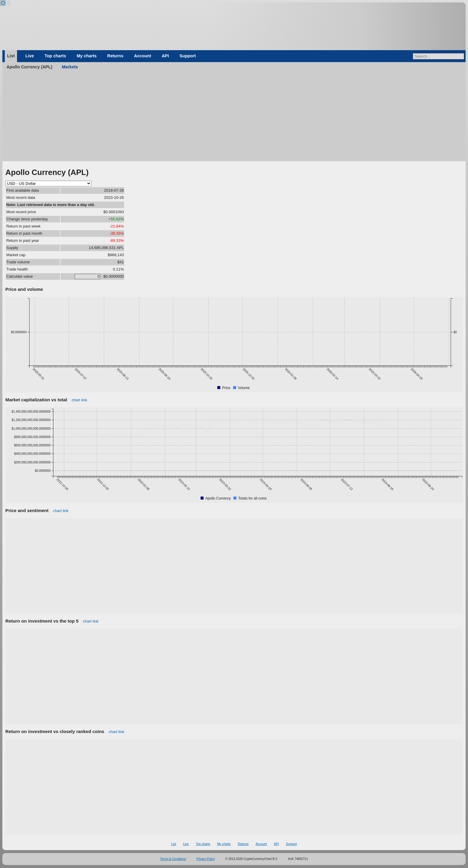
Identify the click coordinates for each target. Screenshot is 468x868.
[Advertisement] (234, 116)
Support (188, 56)
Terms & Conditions (173, 859)
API (165, 56)
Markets (70, 67)
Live (30, 56)
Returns (115, 56)
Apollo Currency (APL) (29, 67)
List (11, 56)
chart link (79, 400)
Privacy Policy (206, 859)
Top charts (55, 56)
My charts (87, 56)
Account (143, 56)
